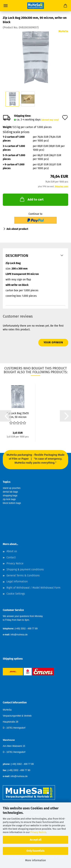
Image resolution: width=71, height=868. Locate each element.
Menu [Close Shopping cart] (6, 6)
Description (17, 256)
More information (35, 860)
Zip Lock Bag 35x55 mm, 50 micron (18, 415)
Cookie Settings (16, 594)
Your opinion (53, 342)
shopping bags (10, 496)
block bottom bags (12, 503)
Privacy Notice (38, 832)
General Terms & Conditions (23, 576)
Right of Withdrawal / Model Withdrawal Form (33, 588)
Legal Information (17, 582)
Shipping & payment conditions (25, 569)
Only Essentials (35, 851)
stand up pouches (12, 488)
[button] (6, 416)
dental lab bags (10, 492)
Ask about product (17, 229)
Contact (11, 557)
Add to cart (31, 199)
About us (12, 551)
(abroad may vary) (50, 120)
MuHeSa (63, 31)
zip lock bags (9, 499)
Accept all (36, 840)
